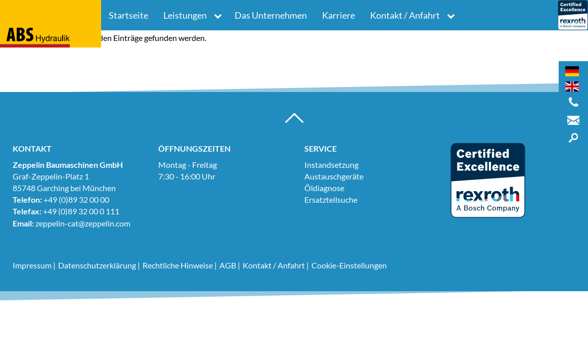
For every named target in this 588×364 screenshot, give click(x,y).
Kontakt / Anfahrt (405, 15)
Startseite (128, 15)
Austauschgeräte (334, 176)
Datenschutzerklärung (97, 265)
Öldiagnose (324, 188)
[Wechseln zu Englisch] (572, 86)
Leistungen (185, 15)
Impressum (32, 265)
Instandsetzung (331, 165)
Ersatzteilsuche (331, 199)
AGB (228, 265)
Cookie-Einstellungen (349, 265)
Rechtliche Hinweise (178, 265)
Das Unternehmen (271, 15)
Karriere (338, 15)
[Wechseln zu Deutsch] (572, 71)
